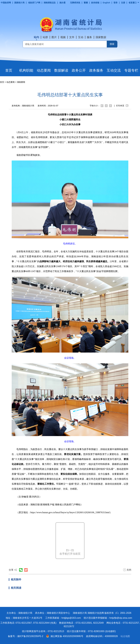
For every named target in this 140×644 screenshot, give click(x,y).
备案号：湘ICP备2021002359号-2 (26, 636)
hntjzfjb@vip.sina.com (121, 618)
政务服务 (96, 70)
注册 (123, 3)
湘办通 (62, 3)
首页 (9, 70)
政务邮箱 (95, 3)
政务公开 (79, 70)
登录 (116, 3)
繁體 (86, 3)
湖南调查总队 (50, 3)
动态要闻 (44, 70)
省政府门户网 (34, 3)
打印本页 (122, 106)
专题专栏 (131, 70)
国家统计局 (19, 3)
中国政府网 (6, 3)
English (106, 3)
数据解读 (61, 70)
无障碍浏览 (75, 3)
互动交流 (114, 70)
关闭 (127, 570)
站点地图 (125, 636)
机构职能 (26, 70)
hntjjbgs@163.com (71, 618)
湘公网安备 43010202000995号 (65, 636)
